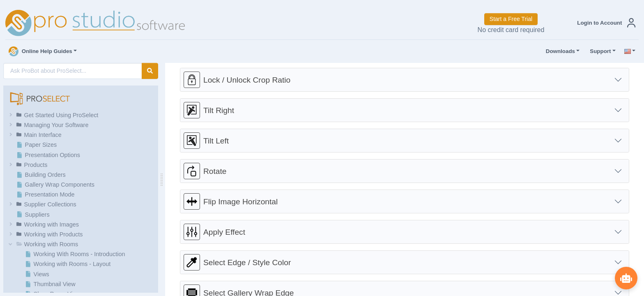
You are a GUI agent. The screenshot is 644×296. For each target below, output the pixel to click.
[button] (605, 23)
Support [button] (598, 51)
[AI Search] (73, 71)
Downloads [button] (559, 51)
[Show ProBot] (626, 277)
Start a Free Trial (511, 19)
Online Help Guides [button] (40, 51)
